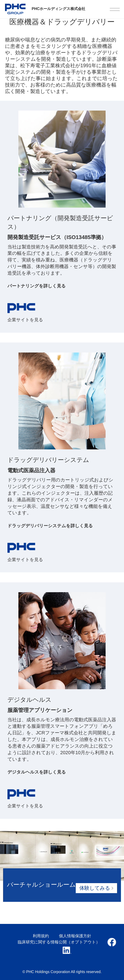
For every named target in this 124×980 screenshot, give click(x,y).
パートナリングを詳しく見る (37, 286)
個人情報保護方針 (75, 936)
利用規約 (41, 936)
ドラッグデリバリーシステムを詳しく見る (50, 526)
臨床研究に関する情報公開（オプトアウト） (59, 942)
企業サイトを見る (25, 320)
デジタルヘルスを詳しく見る (37, 772)
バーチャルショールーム (62, 887)
